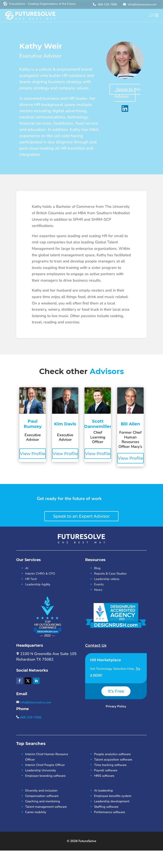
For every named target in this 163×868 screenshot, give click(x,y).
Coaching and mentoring (43, 801)
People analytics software (112, 754)
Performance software (110, 812)
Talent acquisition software (113, 760)
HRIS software (104, 776)
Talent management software (46, 807)
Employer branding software (45, 776)
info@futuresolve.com (139, 4)
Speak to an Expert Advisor (81, 516)
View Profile (33, 454)
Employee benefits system (113, 796)
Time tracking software (110, 765)
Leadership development (112, 801)
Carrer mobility (36, 812)
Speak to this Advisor (127, 93)
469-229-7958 (104, 4)
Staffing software (106, 807)
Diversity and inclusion (41, 790)
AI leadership (104, 790)
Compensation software (42, 796)
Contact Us (96, 645)
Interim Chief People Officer (45, 765)
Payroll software (106, 770)
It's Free (116, 691)
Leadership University (41, 770)
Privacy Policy (116, 706)
